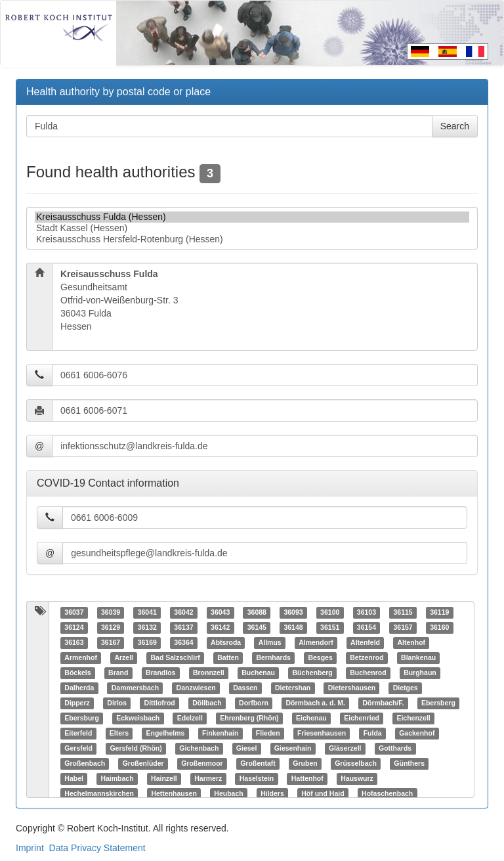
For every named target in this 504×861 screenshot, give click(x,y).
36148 (293, 628)
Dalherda (79, 688)
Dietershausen (352, 688)
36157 (403, 628)
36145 (257, 628)
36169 (147, 643)
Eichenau (311, 718)
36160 (439, 628)
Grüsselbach (356, 764)
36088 (257, 613)
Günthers (409, 764)
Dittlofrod (160, 703)
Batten (228, 658)
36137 (183, 628)
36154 (367, 628)
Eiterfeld (78, 734)
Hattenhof (307, 779)
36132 (147, 628)
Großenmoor (202, 764)
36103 (367, 613)
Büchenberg (312, 673)
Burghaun (420, 673)
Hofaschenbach (387, 794)
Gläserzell (345, 749)
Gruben (305, 764)
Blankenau (418, 658)
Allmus (270, 643)
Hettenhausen (174, 794)
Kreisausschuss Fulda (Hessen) (252, 217)
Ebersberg (438, 703)
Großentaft (258, 764)
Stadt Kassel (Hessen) (252, 228)
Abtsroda (226, 643)
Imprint (30, 848)
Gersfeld (78, 749)
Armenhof (81, 658)
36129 (111, 628)
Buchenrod (368, 673)
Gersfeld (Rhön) (136, 749)
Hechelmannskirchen (99, 794)
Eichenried (362, 718)
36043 (220, 613)
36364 (183, 643)
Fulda (373, 734)
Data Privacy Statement (97, 848)
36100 (330, 613)
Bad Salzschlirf (175, 658)
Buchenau (258, 673)
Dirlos (117, 703)
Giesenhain (293, 749)
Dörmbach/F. (383, 703)
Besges (320, 658)
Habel (74, 779)
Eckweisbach (138, 718)
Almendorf (316, 643)
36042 (183, 613)
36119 (439, 613)
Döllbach (207, 703)
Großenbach (85, 764)
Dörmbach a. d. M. (316, 703)
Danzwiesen (196, 688)
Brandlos (161, 673)
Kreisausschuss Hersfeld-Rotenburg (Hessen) (252, 239)
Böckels (77, 673)
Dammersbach (135, 688)
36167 (111, 643)
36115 (403, 613)
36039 (111, 613)
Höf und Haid (323, 794)
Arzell (124, 658)
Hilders (272, 794)
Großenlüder (143, 764)
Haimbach (117, 779)
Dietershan (293, 688)
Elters (119, 734)
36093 (293, 613)
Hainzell (164, 779)
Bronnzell (209, 673)
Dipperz (77, 703)
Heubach (228, 794)
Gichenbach (199, 749)
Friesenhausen (322, 734)
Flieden (268, 734)
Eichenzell (413, 718)
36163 (74, 643)
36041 (147, 613)
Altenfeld (365, 643)
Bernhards (273, 658)
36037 (74, 613)
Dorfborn (254, 703)
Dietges (406, 688)
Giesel (247, 749)
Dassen (245, 688)
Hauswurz (357, 779)
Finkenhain (220, 734)
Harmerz (208, 779)
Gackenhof (417, 734)
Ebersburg (82, 718)
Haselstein (257, 779)
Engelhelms (165, 734)
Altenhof (412, 643)
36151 (330, 628)
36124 (74, 628)
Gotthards (395, 749)
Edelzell (190, 718)
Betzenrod (367, 658)
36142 (220, 628)
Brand (118, 673)
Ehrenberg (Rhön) (249, 718)
